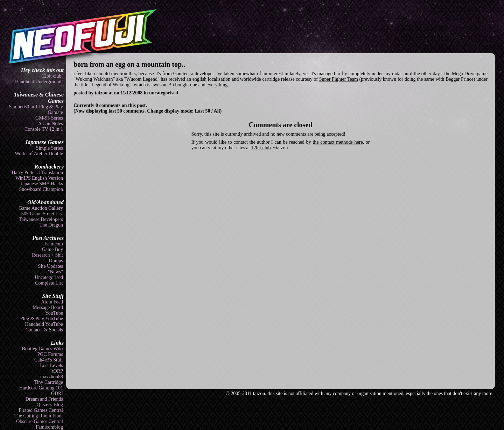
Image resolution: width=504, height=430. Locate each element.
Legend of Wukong (111, 85)
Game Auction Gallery (41, 208)
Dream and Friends (44, 399)
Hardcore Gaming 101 (41, 388)
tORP (58, 371)
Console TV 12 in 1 (44, 129)
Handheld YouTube (44, 324)
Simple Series (50, 148)
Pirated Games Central (41, 410)
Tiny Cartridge (49, 382)
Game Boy (52, 249)
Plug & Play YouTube (42, 319)
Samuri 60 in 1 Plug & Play (36, 107)
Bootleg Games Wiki (43, 349)
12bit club (261, 148)
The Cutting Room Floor (39, 416)
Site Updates (51, 266)
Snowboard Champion (41, 189)
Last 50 (203, 111)
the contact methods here (338, 142)
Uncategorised (49, 277)
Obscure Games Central (40, 421)
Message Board (48, 307)
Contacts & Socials (44, 330)
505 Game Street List (42, 214)
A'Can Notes (51, 124)
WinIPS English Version (39, 178)
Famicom (54, 244)
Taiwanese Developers (41, 219)
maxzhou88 (52, 377)
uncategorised (164, 93)
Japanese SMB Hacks (42, 184)
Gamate (55, 112)
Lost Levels (51, 365)
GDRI (57, 393)
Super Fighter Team (339, 79)
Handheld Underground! (39, 82)
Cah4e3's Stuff (49, 360)
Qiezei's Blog (50, 405)
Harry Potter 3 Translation (37, 173)
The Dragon (51, 225)
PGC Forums (50, 354)
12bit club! (52, 76)
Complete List (49, 283)
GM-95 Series (49, 118)
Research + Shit (47, 255)
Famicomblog (49, 427)
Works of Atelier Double (39, 154)
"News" (55, 272)
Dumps (56, 261)
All (217, 111)
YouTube (54, 313)
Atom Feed (52, 302)
